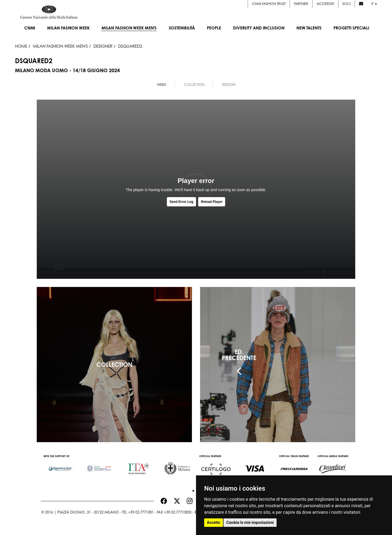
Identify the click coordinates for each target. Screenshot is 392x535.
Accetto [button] (214, 522)
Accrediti (325, 4)
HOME (21, 46)
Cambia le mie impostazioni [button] (250, 522)
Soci (347, 4)
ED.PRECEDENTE (239, 355)
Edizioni (229, 85)
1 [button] (192, 490)
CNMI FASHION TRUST (269, 4)
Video (162, 85)
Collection (194, 85)
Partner (301, 4)
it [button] (374, 4)
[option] (60, 466)
